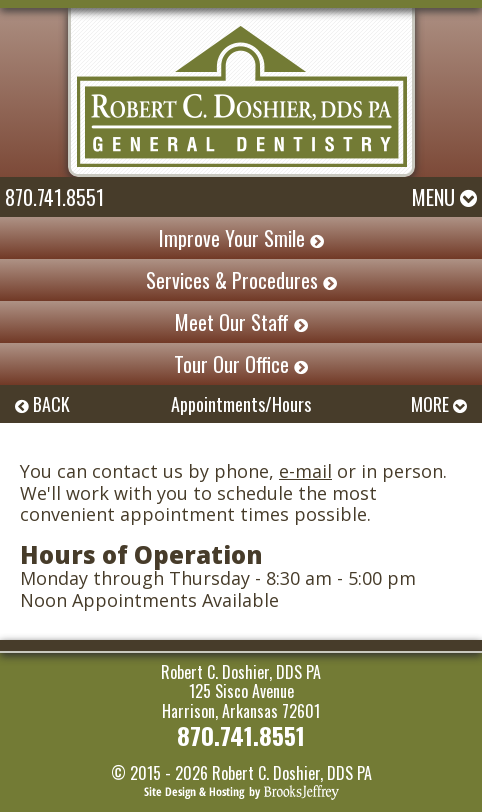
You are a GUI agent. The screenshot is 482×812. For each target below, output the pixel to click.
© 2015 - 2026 (159, 773)
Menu (444, 197)
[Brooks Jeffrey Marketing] (241, 791)
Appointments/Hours (241, 404)
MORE (439, 404)
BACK (42, 404)
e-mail (305, 471)
